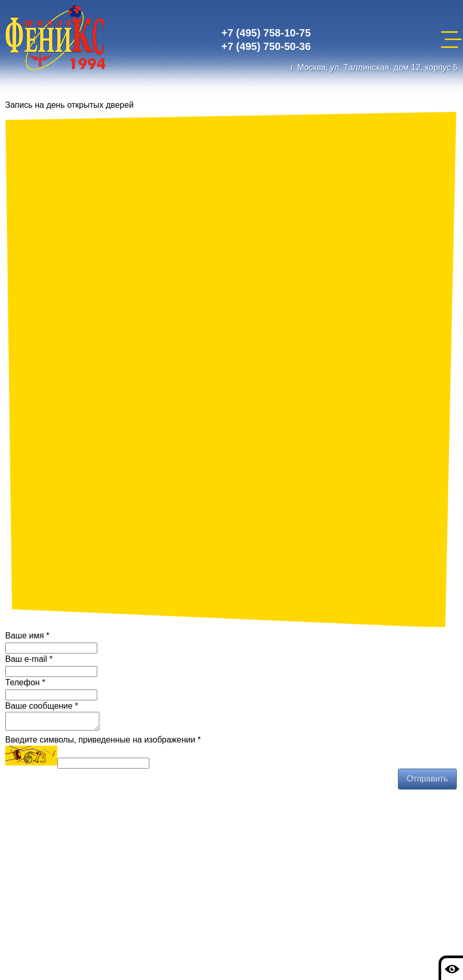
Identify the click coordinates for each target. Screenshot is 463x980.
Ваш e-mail (29, 659)
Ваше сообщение (42, 706)
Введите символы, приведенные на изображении (103, 743)
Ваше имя (27, 636)
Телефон (25, 682)
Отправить (427, 782)
